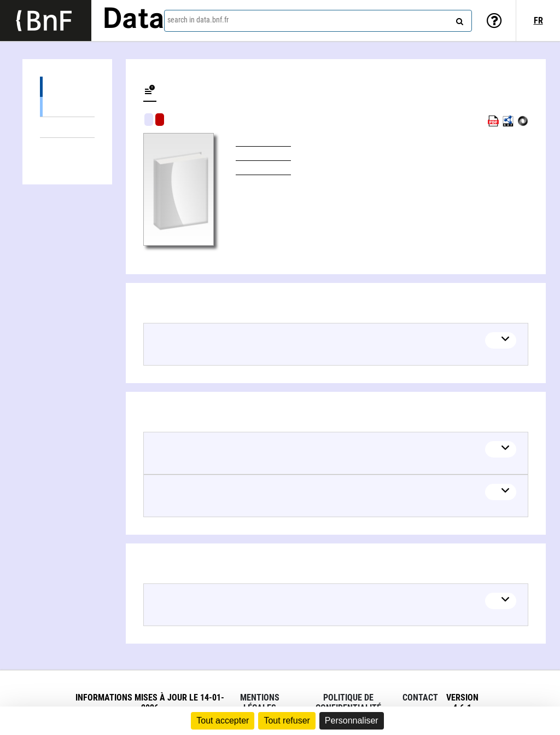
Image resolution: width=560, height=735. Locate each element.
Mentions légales (260, 703)
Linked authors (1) (67, 148)
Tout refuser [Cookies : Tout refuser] (287, 720)
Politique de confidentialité (348, 703)
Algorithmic (160, 120)
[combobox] (318, 21)
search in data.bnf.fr (198, 20)
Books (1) (67, 106)
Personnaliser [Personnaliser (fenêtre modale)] (352, 720)
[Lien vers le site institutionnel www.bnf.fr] (46, 21)
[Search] (458, 19)
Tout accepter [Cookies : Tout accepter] (223, 720)
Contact (420, 698)
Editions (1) (67, 87)
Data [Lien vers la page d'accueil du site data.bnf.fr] (133, 20)
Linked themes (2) (67, 127)
